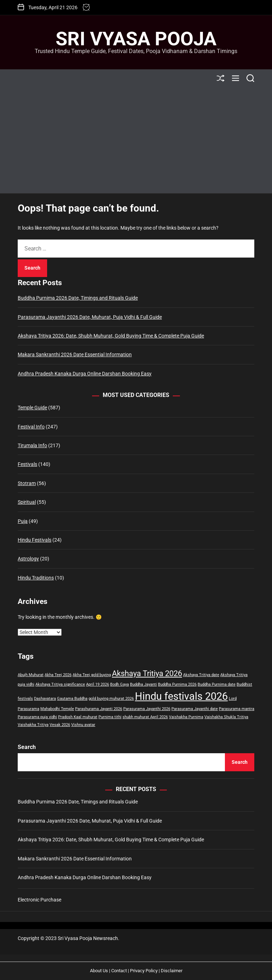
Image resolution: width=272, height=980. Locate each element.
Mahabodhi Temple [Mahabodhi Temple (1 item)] (57, 709)
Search (27, 747)
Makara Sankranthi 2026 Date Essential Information (75, 354)
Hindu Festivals (35, 540)
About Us (99, 971)
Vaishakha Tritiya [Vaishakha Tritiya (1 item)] (33, 725)
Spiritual (27, 502)
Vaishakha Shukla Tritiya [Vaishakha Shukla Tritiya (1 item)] (226, 717)
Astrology (28, 559)
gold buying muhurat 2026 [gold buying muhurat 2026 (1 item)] (111, 699)
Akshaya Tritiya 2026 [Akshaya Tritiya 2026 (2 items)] (147, 673)
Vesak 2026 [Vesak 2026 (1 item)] (60, 725)
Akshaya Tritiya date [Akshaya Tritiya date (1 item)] (201, 675)
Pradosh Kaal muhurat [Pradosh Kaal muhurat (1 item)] (78, 717)
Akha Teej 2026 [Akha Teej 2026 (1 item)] (58, 675)
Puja (23, 521)
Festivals (27, 464)
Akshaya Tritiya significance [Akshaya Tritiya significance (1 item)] (60, 684)
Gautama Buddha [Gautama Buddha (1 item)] (72, 699)
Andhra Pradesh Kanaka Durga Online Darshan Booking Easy (85, 374)
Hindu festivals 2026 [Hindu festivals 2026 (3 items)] (181, 696)
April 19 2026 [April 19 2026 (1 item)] (98, 684)
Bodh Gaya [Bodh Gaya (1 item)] (120, 684)
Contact (119, 971)
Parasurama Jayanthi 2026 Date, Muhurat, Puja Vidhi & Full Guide (90, 317)
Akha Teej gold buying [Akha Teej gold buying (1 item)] (92, 675)
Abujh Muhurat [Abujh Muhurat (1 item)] (31, 675)
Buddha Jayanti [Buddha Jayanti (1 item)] (143, 684)
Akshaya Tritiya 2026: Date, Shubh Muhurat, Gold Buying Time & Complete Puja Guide (111, 336)
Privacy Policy (144, 971)
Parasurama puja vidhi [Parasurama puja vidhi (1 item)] (37, 717)
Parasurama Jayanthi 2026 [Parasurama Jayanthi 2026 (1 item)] (147, 709)
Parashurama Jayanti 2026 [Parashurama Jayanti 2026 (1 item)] (99, 709)
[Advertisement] (136, 140)
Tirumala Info (32, 445)
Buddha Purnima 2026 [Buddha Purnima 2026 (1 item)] (177, 684)
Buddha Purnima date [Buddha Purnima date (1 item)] (217, 684)
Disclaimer (172, 971)
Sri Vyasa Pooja (136, 39)
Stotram (27, 483)
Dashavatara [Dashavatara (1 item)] (45, 699)
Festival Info (31, 427)
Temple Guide (32, 408)
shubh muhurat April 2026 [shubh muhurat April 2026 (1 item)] (145, 717)
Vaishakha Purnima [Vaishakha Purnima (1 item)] (186, 717)
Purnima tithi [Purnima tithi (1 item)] (110, 717)
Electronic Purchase (39, 900)
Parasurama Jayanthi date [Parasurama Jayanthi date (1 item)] (195, 709)
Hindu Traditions (36, 578)
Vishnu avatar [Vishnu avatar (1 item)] (83, 725)
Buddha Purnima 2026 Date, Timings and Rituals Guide (78, 298)
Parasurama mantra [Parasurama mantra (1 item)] (237, 709)
